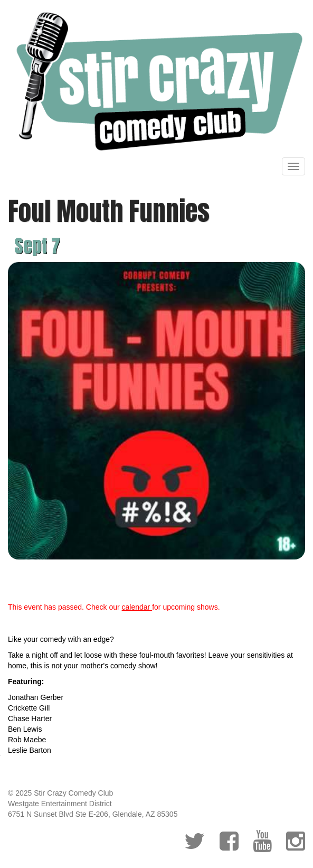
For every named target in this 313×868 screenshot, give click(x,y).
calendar (137, 607)
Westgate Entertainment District (60, 804)
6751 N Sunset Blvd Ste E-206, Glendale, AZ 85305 (93, 814)
